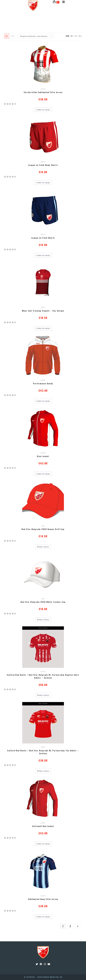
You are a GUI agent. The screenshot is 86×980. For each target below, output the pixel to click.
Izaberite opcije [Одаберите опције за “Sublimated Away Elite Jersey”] (43, 917)
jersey (43, 89)
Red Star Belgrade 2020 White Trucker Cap (43, 602)
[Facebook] (41, 964)
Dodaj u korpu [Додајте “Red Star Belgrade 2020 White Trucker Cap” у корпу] (43, 619)
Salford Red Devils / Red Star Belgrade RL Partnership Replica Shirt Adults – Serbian (43, 676)
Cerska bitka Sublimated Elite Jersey (43, 92)
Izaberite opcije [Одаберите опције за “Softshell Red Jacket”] (43, 844)
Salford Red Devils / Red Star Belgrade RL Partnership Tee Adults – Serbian (43, 752)
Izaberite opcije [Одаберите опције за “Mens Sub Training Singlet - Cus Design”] (43, 328)
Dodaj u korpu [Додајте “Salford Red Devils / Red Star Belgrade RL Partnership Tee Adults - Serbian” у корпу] (43, 771)
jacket (43, 453)
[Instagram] (45, 964)
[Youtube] (49, 964)
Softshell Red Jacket (43, 826)
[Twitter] (37, 964)
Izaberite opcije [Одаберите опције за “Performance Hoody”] (43, 401)
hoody (43, 380)
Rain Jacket (43, 456)
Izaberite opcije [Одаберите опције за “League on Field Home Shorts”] (43, 182)
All (80, 36)
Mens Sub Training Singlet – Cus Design (43, 311)
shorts (43, 161)
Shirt (43, 307)
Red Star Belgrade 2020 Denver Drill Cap (43, 529)
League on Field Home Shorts (43, 165)
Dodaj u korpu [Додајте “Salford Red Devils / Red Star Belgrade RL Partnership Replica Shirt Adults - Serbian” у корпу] (43, 695)
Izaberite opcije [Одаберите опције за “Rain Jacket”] (43, 474)
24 (76, 36)
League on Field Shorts (43, 238)
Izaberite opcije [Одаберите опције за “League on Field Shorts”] (43, 255)
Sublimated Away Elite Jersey (43, 899)
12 (72, 36)
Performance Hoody (43, 383)
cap (43, 526)
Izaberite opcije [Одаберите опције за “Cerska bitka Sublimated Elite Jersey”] (43, 110)
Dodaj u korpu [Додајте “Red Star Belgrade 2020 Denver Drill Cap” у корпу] (43, 547)
